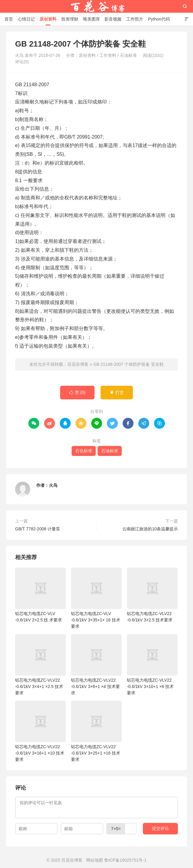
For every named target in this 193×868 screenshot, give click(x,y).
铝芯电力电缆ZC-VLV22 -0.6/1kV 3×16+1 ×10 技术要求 (40, 731)
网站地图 (95, 860)
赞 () (77, 393)
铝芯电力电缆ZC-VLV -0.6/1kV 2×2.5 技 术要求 (40, 595)
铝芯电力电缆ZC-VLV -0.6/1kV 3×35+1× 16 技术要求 (96, 598)
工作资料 (108, 55)
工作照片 (135, 19)
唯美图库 (92, 19)
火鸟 (53, 485)
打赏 (117, 393)
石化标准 (84, 451)
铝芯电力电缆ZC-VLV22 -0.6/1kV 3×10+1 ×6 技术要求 (152, 665)
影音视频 (113, 19)
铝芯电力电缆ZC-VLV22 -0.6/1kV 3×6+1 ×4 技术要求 (96, 665)
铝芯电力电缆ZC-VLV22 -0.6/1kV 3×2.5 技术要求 (152, 595)
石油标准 (128, 55)
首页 (9, 19)
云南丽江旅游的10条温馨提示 (150, 529)
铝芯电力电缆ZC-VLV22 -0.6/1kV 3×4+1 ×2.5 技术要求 (40, 665)
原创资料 (48, 19)
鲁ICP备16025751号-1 (125, 860)
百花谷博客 (97, 6)
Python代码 (159, 19)
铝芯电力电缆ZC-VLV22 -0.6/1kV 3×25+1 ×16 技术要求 (96, 731)
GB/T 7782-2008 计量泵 (38, 529)
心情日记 (26, 19)
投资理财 (70, 19)
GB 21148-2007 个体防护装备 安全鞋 (129, 364)
